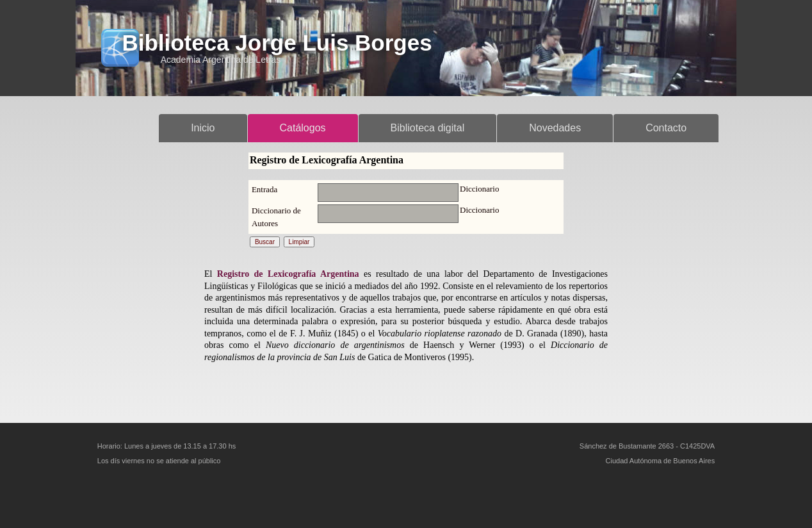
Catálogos (303, 128)
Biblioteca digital (428, 128)
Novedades (555, 128)
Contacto (666, 128)
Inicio (203, 128)
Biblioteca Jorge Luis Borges (277, 43)
